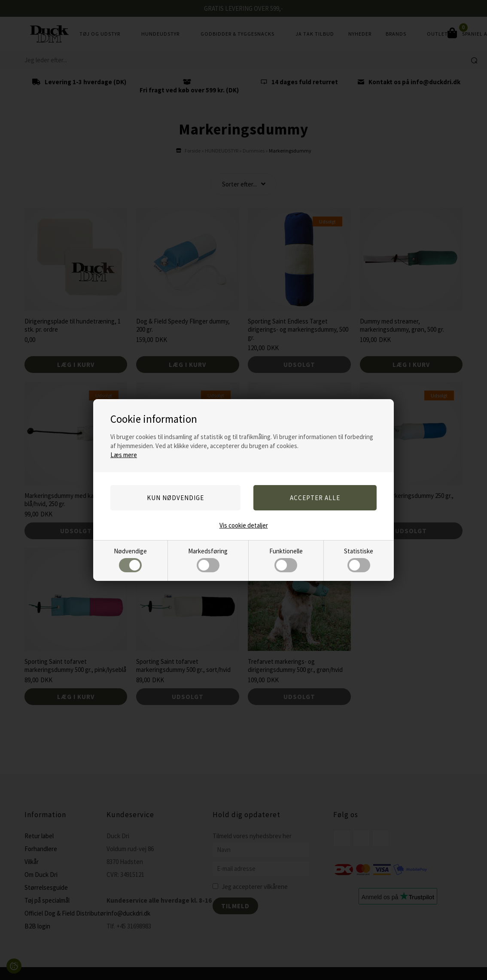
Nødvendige (130, 560)
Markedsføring (208, 560)
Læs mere (124, 455)
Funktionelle (286, 560)
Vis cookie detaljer (244, 525)
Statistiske (359, 560)
